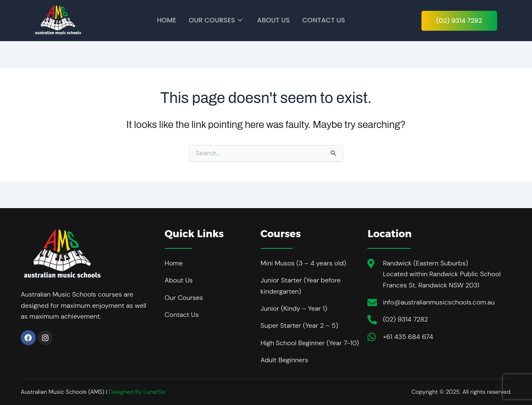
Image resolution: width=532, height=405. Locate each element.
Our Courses (216, 20)
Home (167, 20)
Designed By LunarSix (137, 392)
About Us (274, 20)
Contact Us (324, 20)
